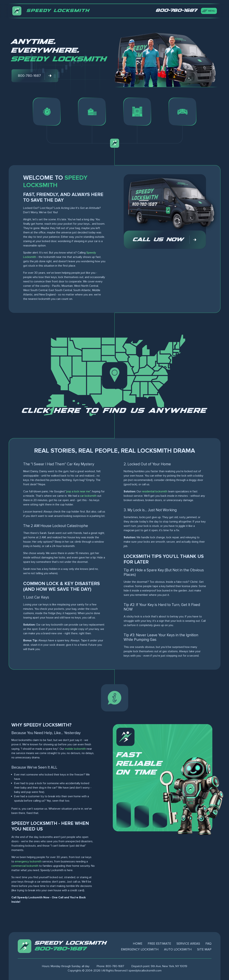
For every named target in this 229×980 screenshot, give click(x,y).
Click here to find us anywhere (115, 411)
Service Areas (188, 944)
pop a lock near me (78, 491)
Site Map (204, 949)
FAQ (208, 944)
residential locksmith (155, 491)
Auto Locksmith (178, 949)
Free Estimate (159, 944)
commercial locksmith (25, 866)
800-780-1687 (61, 949)
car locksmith (88, 496)
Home (138, 944)
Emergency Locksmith (140, 949)
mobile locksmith (75, 749)
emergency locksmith (28, 861)
